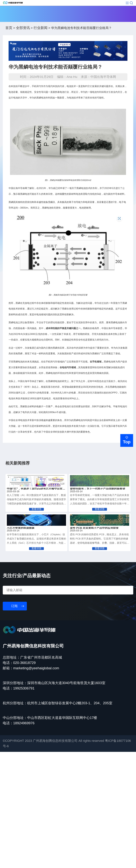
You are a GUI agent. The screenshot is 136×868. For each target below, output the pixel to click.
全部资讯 (23, 38)
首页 (9, 38)
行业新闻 (40, 38)
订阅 (14, 722)
